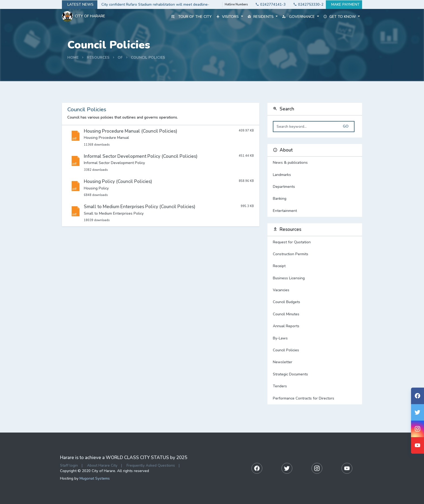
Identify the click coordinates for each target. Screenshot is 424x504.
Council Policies (148, 58)
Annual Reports (286, 326)
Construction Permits (291, 254)
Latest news (80, 5)
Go (346, 126)
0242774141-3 (269, 4)
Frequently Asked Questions (151, 465)
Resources (98, 58)
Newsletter (283, 362)
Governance (300, 17)
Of (120, 58)
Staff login (69, 465)
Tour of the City (191, 17)
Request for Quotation (292, 242)
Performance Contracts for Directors (304, 398)
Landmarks (315, 175)
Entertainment (315, 211)
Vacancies (281, 290)
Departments (315, 187)
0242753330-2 (307, 4)
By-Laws (280, 338)
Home (73, 58)
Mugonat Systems (95, 478)
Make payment (344, 5)
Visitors (229, 17)
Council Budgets (286, 302)
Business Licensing (289, 278)
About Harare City (102, 465)
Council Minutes (286, 314)
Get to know (342, 17)
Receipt (279, 266)
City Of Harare (84, 17)
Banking (315, 199)
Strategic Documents (290, 374)
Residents (263, 17)
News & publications (315, 163)
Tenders (280, 386)
